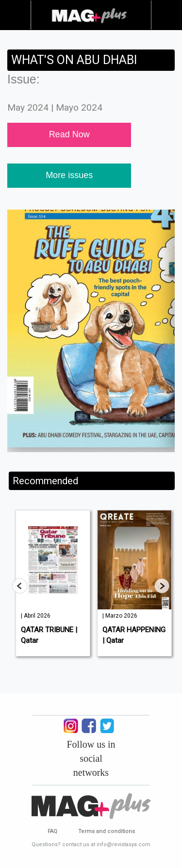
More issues (69, 175)
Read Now (69, 134)
